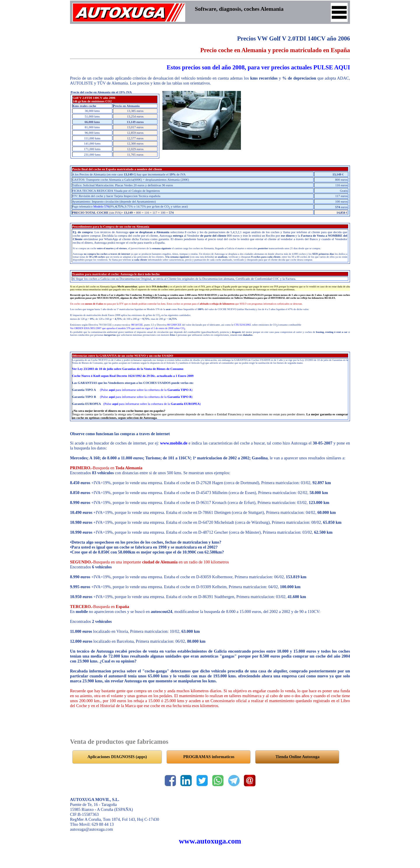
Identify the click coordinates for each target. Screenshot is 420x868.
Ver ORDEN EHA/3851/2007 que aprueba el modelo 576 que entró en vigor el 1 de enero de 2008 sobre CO (128, 328)
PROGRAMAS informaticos (209, 757)
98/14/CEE (137, 325)
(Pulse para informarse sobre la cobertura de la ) (146, 390)
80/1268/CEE (174, 325)
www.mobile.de (174, 443)
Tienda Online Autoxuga (298, 757)
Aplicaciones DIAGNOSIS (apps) (117, 757)
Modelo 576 (101, 206)
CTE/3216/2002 (242, 325)
